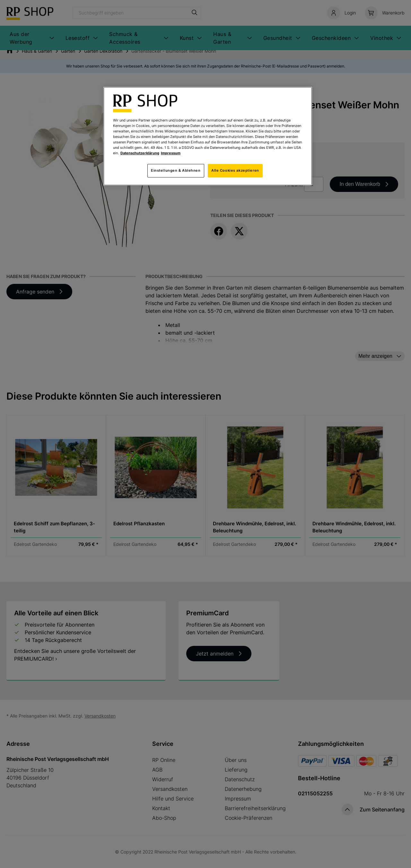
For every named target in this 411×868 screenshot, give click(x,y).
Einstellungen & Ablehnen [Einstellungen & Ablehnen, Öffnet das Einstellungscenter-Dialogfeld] (176, 170)
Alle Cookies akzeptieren (235, 170)
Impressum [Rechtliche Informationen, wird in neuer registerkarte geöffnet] (171, 153)
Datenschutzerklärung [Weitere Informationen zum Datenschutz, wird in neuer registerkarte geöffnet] (140, 153)
